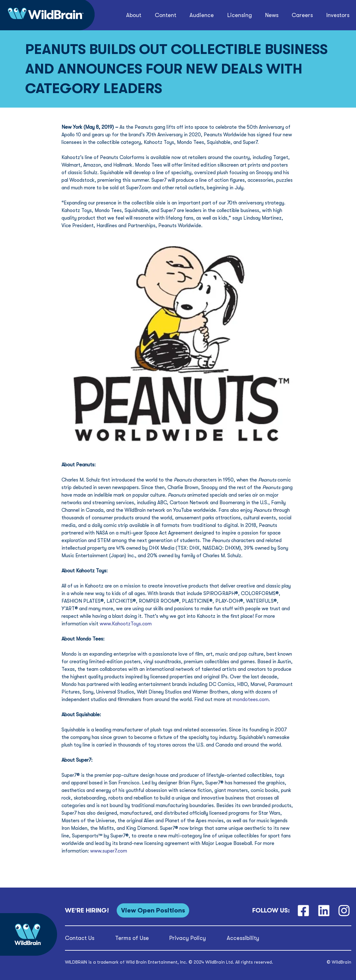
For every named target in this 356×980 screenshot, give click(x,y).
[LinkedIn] (324, 910)
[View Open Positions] (153, 910)
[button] (134, 15)
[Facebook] (303, 910)
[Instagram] (344, 910)
